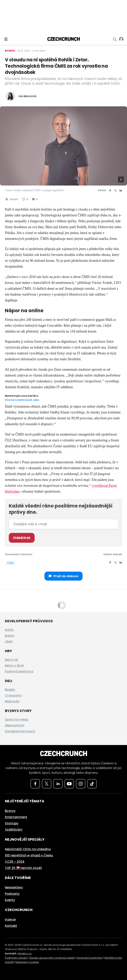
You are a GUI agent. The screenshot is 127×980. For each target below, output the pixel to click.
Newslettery (14, 887)
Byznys (10, 51)
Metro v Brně (14, 666)
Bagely (10, 690)
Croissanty (13, 695)
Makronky (12, 701)
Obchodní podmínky (89, 958)
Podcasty (12, 894)
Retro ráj (11, 660)
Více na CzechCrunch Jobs (22, 400)
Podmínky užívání (16, 958)
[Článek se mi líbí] (25, 199)
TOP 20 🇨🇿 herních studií (23, 868)
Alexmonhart (15, 725)
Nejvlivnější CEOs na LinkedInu (28, 849)
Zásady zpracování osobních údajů (52, 958)
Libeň (9, 642)
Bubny (10, 636)
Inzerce (10, 919)
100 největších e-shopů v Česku (29, 855)
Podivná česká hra (19, 671)
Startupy (12, 823)
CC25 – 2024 (15, 862)
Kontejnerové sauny (20, 731)
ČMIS (10, 563)
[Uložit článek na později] (11, 199)
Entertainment (16, 817)
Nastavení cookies (27, 962)
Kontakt (11, 926)
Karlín (9, 630)
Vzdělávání (14, 830)
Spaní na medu (17, 720)
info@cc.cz (25, 954)
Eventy (10, 900)
